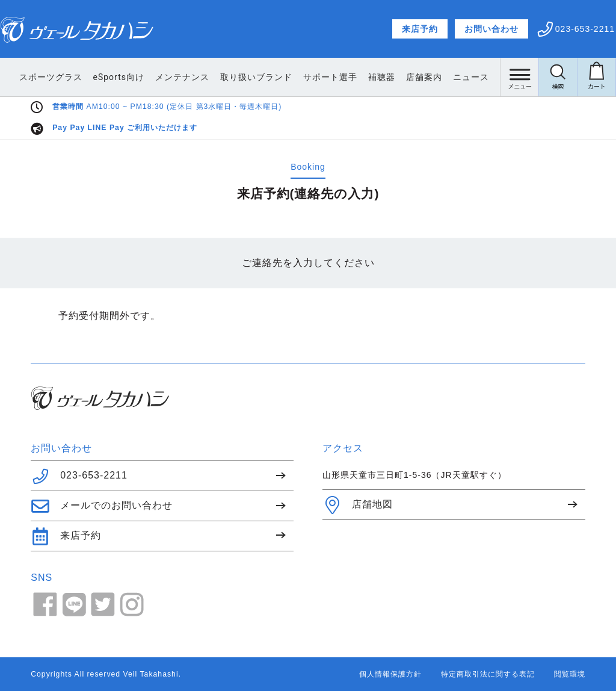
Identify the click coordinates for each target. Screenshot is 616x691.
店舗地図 (358, 505)
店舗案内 (471, 77)
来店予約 (420, 29)
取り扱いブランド (303, 77)
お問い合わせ (491, 29)
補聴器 (429, 77)
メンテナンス (229, 77)
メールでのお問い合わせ (102, 506)
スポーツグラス (98, 77)
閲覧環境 (570, 674)
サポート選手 (377, 77)
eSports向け (166, 77)
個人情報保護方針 (390, 674)
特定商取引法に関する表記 (488, 674)
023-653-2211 (79, 476)
